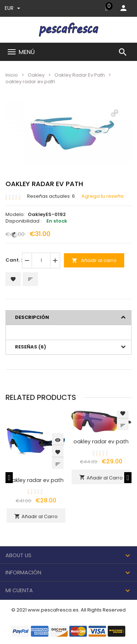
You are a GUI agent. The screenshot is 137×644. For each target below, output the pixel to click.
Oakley (36, 75)
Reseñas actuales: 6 (51, 196)
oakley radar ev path (36, 480)
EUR (12, 8)
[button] (115, 113)
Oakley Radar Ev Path (80, 75)
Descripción (32, 317)
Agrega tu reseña (102, 196)
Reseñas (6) (31, 347)
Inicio (12, 75)
